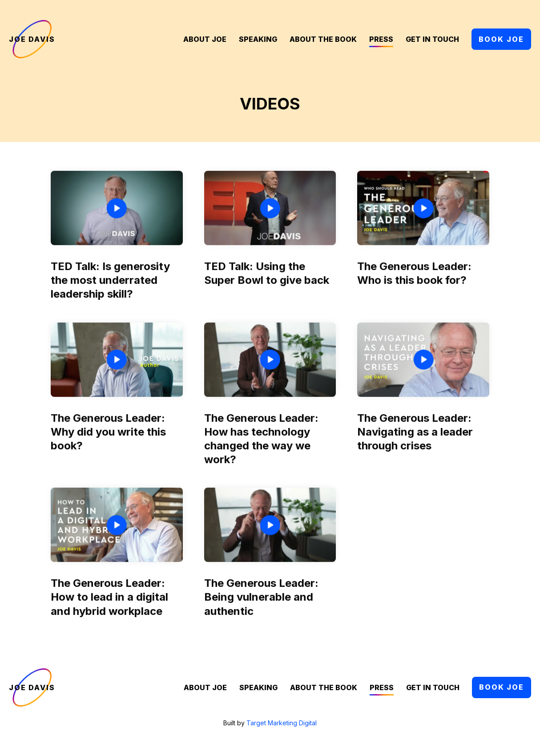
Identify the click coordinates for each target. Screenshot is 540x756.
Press (381, 40)
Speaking (258, 40)
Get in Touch (432, 40)
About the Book (323, 40)
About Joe (205, 40)
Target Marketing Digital (282, 723)
